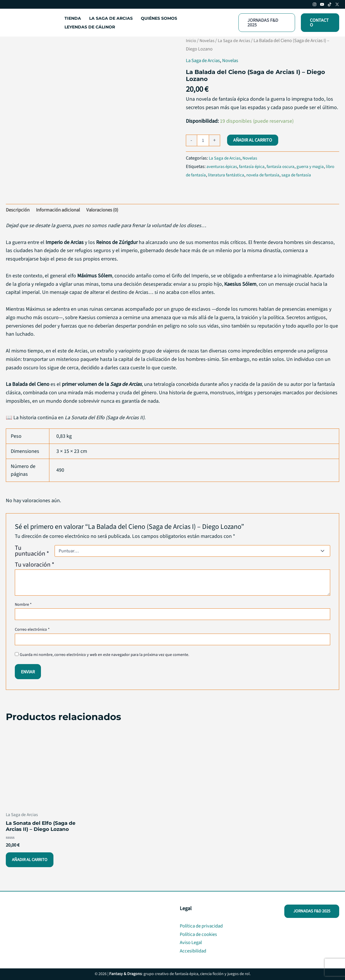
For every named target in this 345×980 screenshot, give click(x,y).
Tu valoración (35, 566)
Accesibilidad (194, 951)
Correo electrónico (32, 631)
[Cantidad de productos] (203, 140)
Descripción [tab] (19, 210)
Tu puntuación (32, 552)
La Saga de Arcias (237, 41)
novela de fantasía (278, 175)
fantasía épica (255, 166)
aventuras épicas (223, 166)
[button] (267, 23)
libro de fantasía (202, 175)
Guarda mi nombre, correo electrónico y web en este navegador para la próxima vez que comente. (104, 656)
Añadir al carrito (253, 140)
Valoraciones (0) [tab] (109, 210)
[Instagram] (315, 4)
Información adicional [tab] (62, 210)
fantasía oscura (286, 166)
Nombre (23, 605)
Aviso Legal (192, 942)
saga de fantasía (313, 175)
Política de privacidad (203, 926)
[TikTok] (330, 4)
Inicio (191, 41)
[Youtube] (322, 4)
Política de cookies (200, 934)
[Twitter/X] (337, 4)
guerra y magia (317, 166)
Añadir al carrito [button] (31, 863)
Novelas (208, 41)
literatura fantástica (239, 175)
